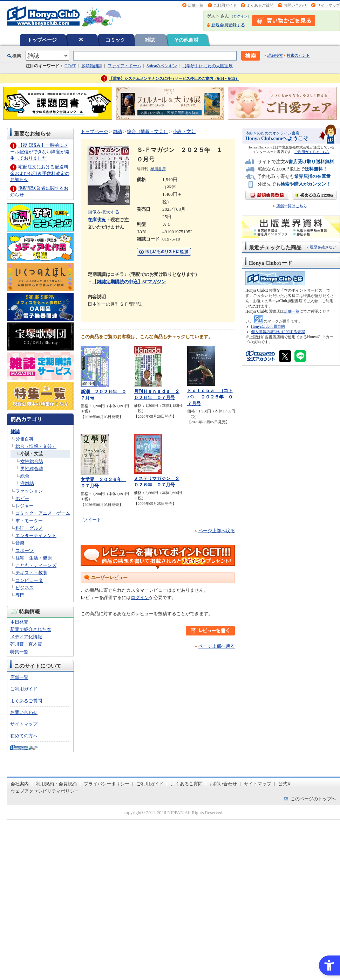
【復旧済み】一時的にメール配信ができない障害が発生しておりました (40, 151)
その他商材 (186, 40)
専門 (20, 595)
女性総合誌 (32, 461)
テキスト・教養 (31, 573)
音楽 (20, 543)
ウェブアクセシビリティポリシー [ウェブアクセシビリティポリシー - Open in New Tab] (45, 791)
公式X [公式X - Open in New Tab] (285, 784)
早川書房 (158, 169)
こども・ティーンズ (36, 565)
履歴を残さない (323, 247)
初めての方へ (24, 736)
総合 (25, 476)
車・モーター (29, 521)
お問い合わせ (295, 5)
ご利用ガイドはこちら (312, 152)
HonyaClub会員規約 (268, 326)
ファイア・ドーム (124, 66)
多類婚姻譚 (92, 66)
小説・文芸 (32, 454)
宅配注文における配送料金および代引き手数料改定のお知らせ (40, 173)
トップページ (42, 40)
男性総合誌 (32, 469)
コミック (115, 40)
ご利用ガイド (225, 5)
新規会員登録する (228, 25)
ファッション (29, 491)
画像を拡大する (104, 212)
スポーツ (25, 551)
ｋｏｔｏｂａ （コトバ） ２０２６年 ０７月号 (210, 397)
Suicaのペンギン (162, 66)
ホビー (22, 498)
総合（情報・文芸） (36, 446)
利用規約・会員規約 (56, 784)
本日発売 (19, 622)
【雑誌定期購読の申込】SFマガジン (129, 282)
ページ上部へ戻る (217, 531)
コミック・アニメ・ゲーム (43, 513)
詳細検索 (275, 55)
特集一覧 (19, 652)
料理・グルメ (29, 528)
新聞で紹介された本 (31, 629)
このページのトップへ (313, 799)
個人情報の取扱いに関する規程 (278, 332)
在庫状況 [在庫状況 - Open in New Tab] (97, 220)
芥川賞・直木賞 (26, 644)
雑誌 (150, 40)
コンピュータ (29, 580)
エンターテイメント (36, 536)
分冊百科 (25, 439)
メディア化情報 (26, 637)
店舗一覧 (196, 5)
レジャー (25, 506)
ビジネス (25, 588)
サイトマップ (328, 5)
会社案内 (20, 784)
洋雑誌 (27, 483)
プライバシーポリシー (107, 784)
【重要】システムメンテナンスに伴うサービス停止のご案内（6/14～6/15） (174, 78)
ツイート (92, 520)
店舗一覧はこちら (292, 206)
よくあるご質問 (260, 5)
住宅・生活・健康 (34, 558)
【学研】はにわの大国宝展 (208, 66)
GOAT (70, 66)
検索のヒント (298, 55)
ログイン (240, 16)
